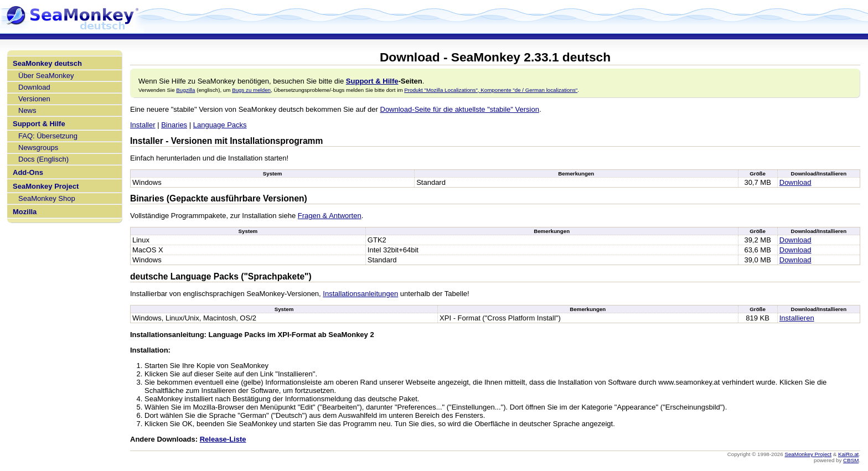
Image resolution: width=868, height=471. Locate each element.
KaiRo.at (848, 454)
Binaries (174, 125)
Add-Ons (28, 172)
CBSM (851, 460)
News (27, 110)
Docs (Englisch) (43, 159)
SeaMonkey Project (46, 186)
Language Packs (220, 125)
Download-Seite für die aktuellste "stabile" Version (460, 109)
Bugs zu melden (251, 90)
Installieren (797, 318)
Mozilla (25, 212)
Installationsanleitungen (360, 294)
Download (34, 87)
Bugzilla (185, 90)
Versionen (34, 99)
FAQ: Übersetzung (48, 136)
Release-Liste (223, 439)
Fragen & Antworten (330, 216)
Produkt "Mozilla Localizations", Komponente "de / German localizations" (491, 90)
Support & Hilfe (39, 124)
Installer (143, 125)
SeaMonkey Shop (47, 198)
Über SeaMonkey (46, 76)
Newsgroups (38, 147)
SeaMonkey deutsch (47, 63)
